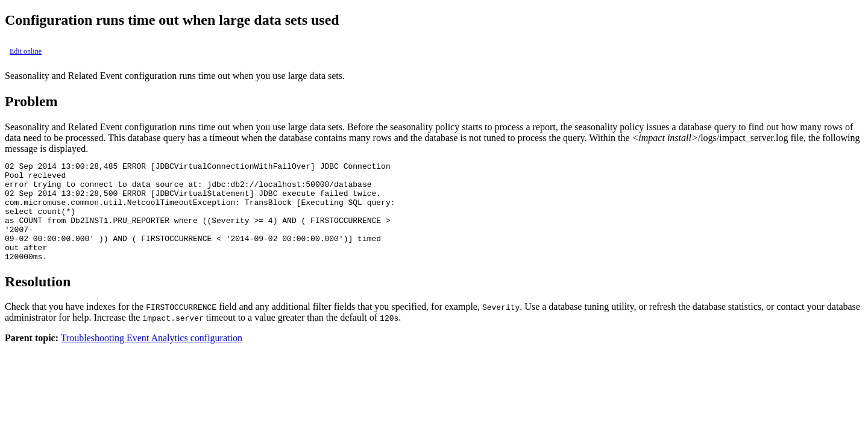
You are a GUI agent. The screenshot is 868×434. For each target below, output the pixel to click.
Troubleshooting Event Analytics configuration (152, 358)
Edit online (26, 51)
